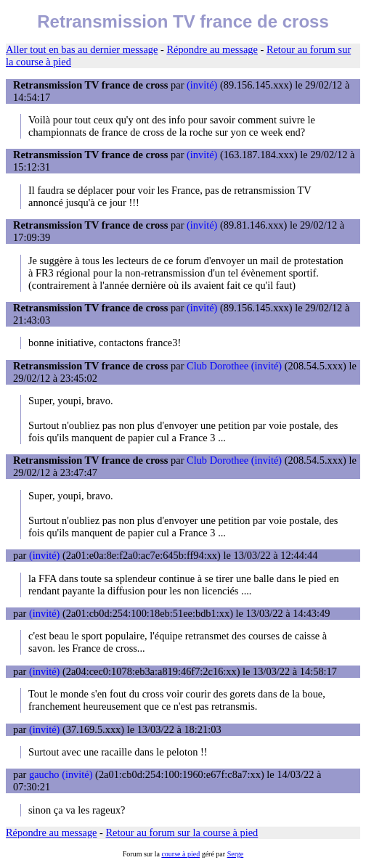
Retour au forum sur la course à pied (182, 832)
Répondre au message (212, 49)
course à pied (180, 854)
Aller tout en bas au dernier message (82, 49)
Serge (236, 854)
